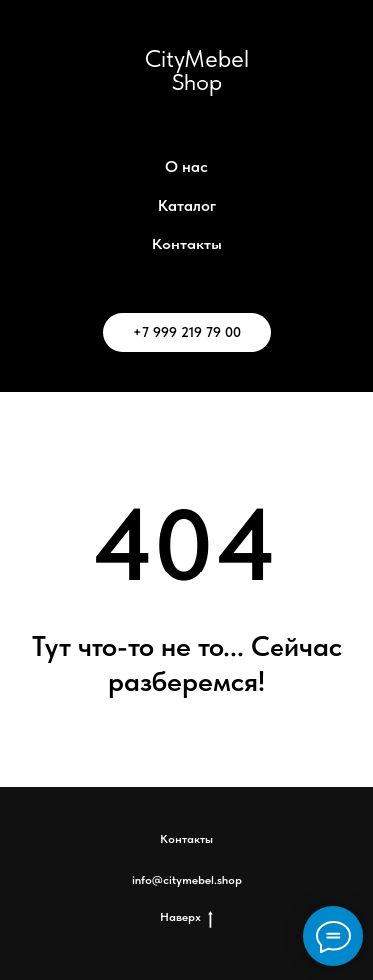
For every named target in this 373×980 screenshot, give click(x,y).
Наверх (186, 918)
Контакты (187, 244)
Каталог (187, 205)
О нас (186, 166)
